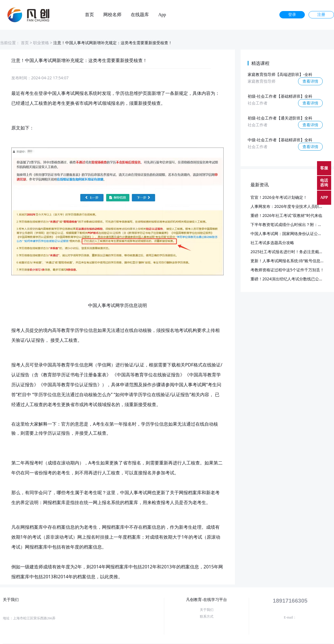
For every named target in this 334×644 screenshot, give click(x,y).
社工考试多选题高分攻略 (272, 243)
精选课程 (260, 63)
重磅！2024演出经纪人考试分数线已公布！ (289, 279)
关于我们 (207, 610)
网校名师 (112, 15)
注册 (321, 15)
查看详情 (311, 81)
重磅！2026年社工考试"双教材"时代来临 (286, 215)
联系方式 (207, 617)
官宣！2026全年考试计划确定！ (279, 197)
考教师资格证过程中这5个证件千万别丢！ (287, 270)
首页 (89, 15)
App (162, 15)
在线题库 (140, 15)
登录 (292, 15)
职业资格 (41, 43)
